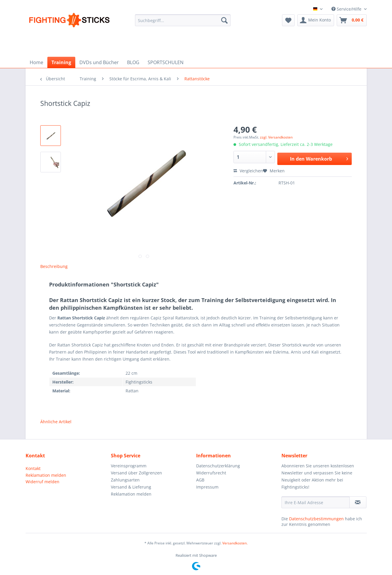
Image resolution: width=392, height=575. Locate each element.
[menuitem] (183, 24)
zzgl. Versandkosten (276, 137)
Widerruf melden (42, 482)
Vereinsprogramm (129, 466)
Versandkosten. (235, 543)
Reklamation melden (46, 475)
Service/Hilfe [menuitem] (347, 9)
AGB (200, 480)
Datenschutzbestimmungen (316, 519)
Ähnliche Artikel (56, 422)
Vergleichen (248, 171)
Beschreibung (54, 266)
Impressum (207, 487)
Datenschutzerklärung (218, 466)
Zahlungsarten (125, 480)
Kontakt (33, 468)
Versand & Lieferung (131, 487)
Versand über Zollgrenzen (136, 473)
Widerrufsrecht (211, 473)
